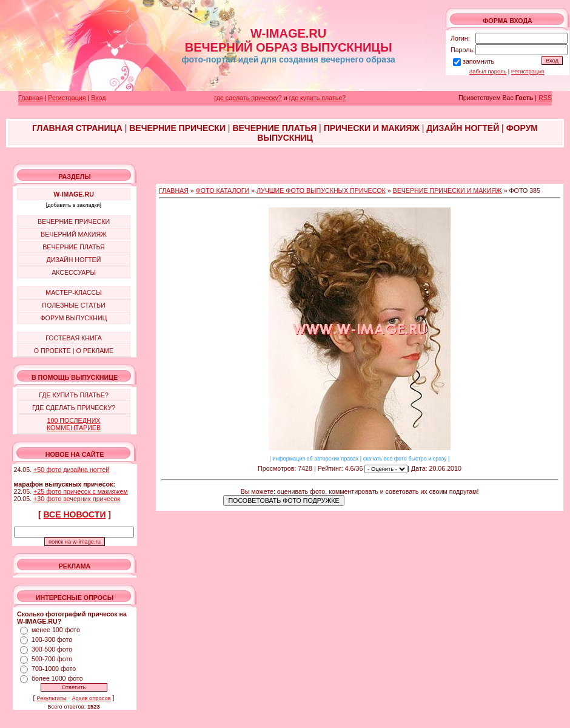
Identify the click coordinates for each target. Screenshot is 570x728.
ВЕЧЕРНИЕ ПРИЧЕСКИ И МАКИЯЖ (448, 190)
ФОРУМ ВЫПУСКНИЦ (74, 318)
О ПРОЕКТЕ (52, 351)
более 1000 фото (57, 678)
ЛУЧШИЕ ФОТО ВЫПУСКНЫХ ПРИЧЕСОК (321, 190)
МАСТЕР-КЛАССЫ (73, 292)
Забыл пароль (488, 72)
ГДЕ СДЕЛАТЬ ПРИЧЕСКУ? (74, 408)
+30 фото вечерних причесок (77, 499)
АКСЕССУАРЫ (74, 272)
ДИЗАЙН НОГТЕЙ (74, 260)
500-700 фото (52, 659)
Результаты (51, 698)
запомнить (478, 61)
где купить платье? (318, 98)
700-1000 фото (54, 669)
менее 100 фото (56, 630)
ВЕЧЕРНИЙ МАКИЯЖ (74, 234)
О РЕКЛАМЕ (95, 351)
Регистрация (528, 72)
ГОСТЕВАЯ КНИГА (74, 338)
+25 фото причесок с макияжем (81, 491)
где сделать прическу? (248, 98)
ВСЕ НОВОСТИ (75, 514)
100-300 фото (52, 639)
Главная (31, 98)
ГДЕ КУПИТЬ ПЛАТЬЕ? (74, 395)
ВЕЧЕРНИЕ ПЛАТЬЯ (74, 247)
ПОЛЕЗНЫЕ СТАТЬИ (73, 305)
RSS (545, 98)
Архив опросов (91, 698)
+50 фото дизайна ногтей (71, 470)
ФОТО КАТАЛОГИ (223, 190)
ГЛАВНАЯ (174, 190)
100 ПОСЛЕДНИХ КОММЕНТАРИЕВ (74, 424)
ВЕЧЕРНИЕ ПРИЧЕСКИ (74, 221)
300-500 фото (52, 649)
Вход (98, 98)
